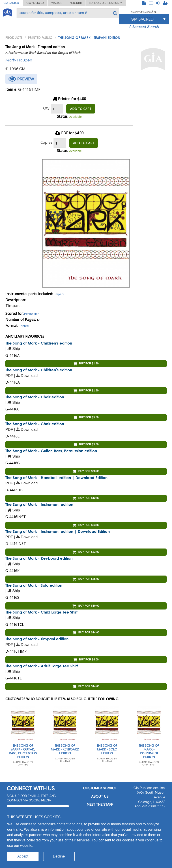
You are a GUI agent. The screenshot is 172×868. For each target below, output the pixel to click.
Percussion (32, 314)
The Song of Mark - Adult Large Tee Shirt (42, 666)
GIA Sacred (11, 3)
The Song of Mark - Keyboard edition (39, 558)
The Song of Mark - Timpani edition (37, 639)
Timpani (59, 294)
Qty (46, 108)
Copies (46, 142)
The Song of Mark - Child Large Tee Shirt (41, 612)
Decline (59, 856)
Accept (23, 856)
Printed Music (40, 38)
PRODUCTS (14, 38)
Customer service (100, 788)
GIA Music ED (35, 3)
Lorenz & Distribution (106, 3)
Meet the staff (100, 804)
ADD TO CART (81, 109)
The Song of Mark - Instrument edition (39, 504)
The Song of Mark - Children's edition (39, 343)
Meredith (76, 3)
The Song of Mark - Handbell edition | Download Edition (56, 478)
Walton (57, 3)
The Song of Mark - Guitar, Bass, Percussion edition (51, 451)
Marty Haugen (19, 60)
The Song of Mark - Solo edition (34, 585)
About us (100, 796)
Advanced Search (144, 27)
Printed (24, 326)
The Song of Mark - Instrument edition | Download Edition (58, 531)
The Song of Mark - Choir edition (35, 397)
